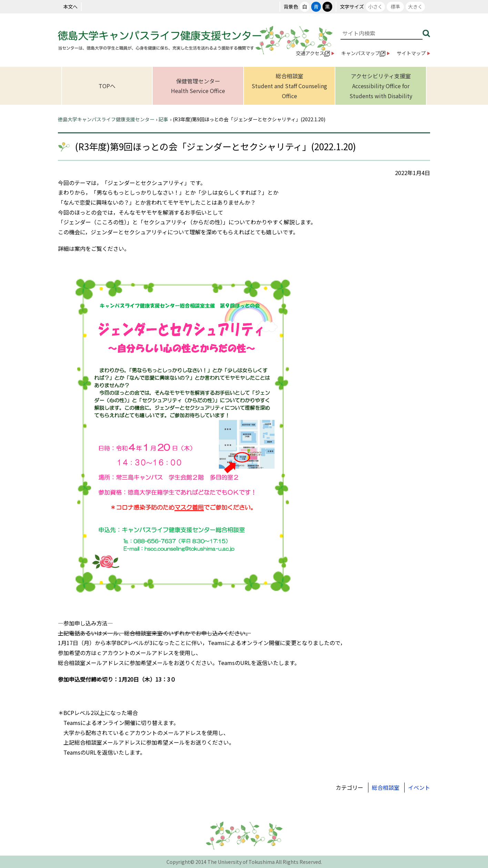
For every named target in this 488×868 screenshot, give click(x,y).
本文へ (70, 7)
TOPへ (107, 86)
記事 (163, 119)
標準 (395, 7)
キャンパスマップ (363, 53)
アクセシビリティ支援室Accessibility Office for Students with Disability (381, 86)
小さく (375, 7)
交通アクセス (313, 53)
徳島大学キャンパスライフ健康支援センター (106, 119)
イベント (419, 787)
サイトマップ (411, 53)
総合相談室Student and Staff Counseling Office (289, 86)
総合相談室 (386, 787)
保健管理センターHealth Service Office (198, 86)
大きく (415, 7)
